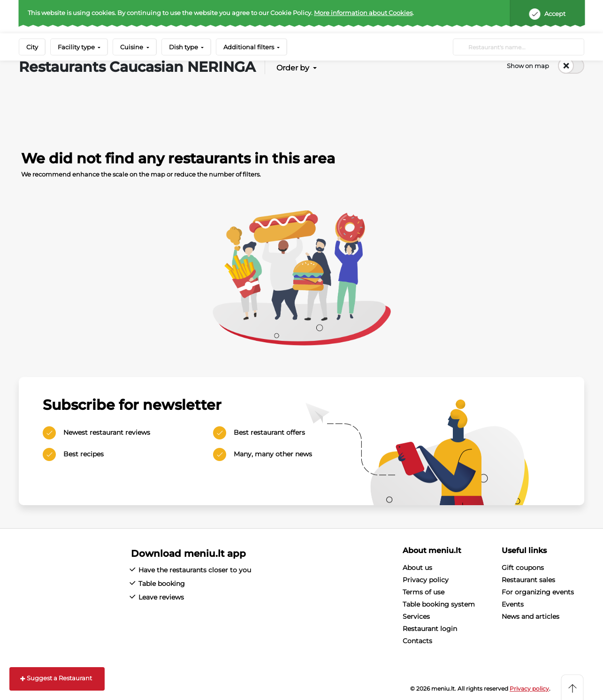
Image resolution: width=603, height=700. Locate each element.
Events (513, 604)
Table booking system (439, 604)
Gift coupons (523, 568)
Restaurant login (430, 629)
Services (416, 616)
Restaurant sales (528, 580)
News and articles (530, 616)
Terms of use (424, 592)
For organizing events (538, 592)
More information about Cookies (363, 13)
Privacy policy (426, 580)
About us (417, 568)
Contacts (417, 641)
